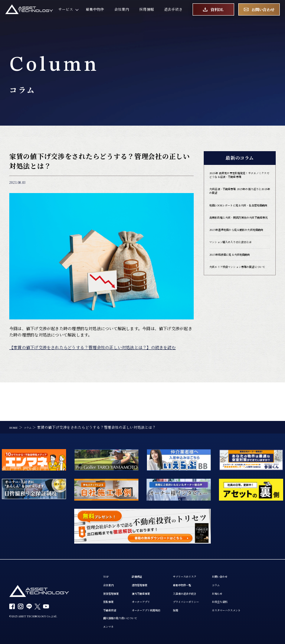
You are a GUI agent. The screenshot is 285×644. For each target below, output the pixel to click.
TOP (107, 539)
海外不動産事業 (151, 558)
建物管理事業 (150, 549)
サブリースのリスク (209, 539)
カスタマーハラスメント (124, 626)
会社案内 (122, 13)
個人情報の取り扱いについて (181, 587)
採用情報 (147, 13)
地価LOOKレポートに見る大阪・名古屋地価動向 (239, 219)
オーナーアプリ (151, 568)
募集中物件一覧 (205, 549)
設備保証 (146, 539)
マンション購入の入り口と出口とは (240, 273)
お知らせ (111, 606)
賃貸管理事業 (114, 558)
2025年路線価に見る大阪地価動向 (238, 286)
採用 (196, 578)
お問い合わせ (114, 587)
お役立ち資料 (114, 616)
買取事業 (111, 568)
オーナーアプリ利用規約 (159, 578)
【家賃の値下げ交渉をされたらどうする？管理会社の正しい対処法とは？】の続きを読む (93, 347)
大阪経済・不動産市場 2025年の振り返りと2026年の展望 (239, 200)
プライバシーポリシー (210, 568)
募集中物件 (95, 13)
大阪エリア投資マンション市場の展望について (240, 303)
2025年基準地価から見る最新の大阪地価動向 (238, 257)
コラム (109, 597)
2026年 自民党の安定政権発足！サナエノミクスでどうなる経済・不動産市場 (240, 179)
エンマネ (164, 597)
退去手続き (173, 13)
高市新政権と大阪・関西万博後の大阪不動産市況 (240, 238)
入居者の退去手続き (209, 558)
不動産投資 (112, 578)
